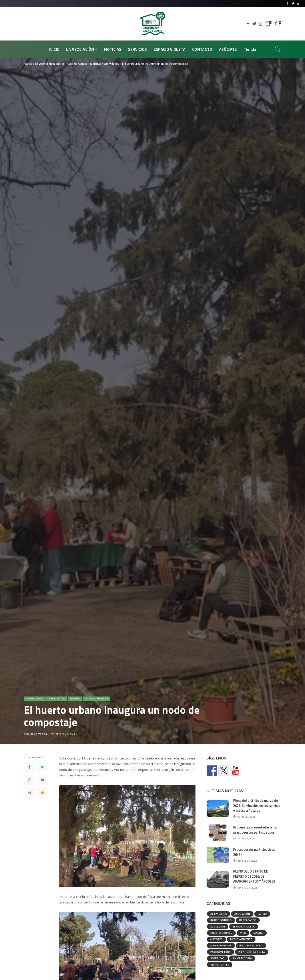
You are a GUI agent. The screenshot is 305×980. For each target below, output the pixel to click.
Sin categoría (242, 958)
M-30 (243, 933)
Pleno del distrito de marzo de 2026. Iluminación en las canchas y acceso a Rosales (257, 806)
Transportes (220, 965)
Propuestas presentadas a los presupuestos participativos (256, 830)
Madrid (258, 933)
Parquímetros (221, 952)
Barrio (75, 699)
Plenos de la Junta (252, 952)
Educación (218, 926)
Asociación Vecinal (36, 734)
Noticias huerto (251, 945)
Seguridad (218, 958)
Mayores (216, 939)
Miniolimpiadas (221, 945)
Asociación (57, 699)
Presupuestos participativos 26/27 (254, 852)
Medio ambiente (241, 939)
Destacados (248, 920)
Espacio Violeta (244, 926)
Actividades (35, 699)
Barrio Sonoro (221, 920)
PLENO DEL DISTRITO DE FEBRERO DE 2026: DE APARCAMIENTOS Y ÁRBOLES (255, 876)
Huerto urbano (97, 699)
